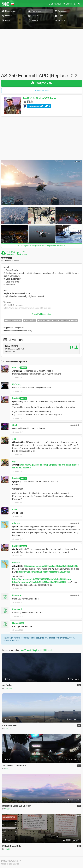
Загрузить (42, 83)
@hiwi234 (17, 442)
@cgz (15, 482)
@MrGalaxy (18, 401)
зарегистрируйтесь (58, 638)
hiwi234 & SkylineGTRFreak (40, 98)
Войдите (40, 638)
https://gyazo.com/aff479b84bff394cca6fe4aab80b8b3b (44, 572)
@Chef (16, 465)
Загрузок (11, 254)
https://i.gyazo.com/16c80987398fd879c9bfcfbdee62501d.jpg (41, 579)
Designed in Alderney (11, 861)
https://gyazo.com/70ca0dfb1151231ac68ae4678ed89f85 (39, 582)
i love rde (17, 595)
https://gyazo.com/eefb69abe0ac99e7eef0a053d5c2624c (51, 566)
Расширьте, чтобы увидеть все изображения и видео (41, 246)
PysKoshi (17, 609)
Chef (15, 425)
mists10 (16, 523)
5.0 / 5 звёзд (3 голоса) (10, 260)
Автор (24, 368)
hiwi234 (16, 368)
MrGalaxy (17, 384)
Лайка (25, 254)
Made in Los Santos (10, 864)
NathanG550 (18, 623)
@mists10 (17, 371)
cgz (14, 439)
